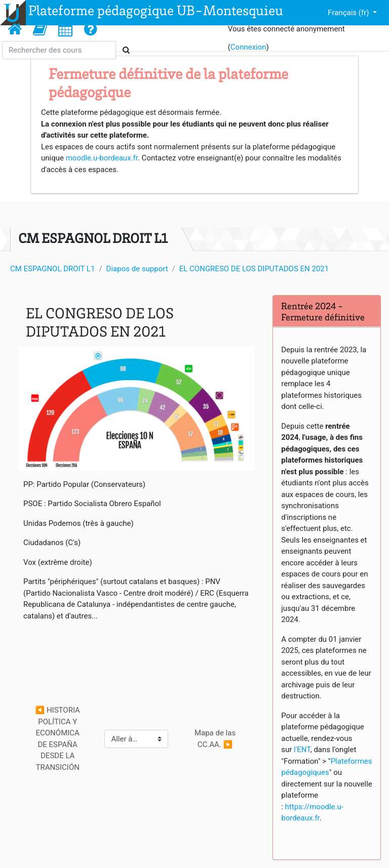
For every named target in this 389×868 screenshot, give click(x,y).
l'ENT (302, 750)
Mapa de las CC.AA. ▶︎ (216, 739)
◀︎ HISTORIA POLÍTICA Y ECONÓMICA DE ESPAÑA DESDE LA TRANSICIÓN (59, 739)
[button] (40, 29)
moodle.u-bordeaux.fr (102, 158)
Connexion (248, 47)
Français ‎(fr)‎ (349, 13)
